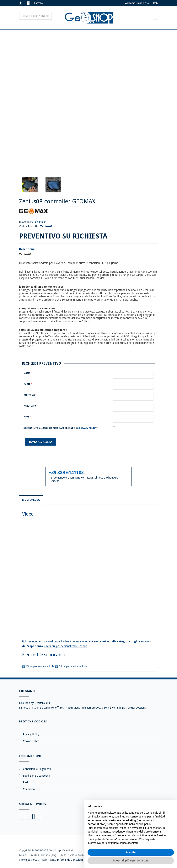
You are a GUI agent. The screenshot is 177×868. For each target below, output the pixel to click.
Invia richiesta (40, 442)
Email (28, 384)
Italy (156, 3)
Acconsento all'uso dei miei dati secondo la (61, 428)
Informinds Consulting (70, 860)
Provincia (31, 406)
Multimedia (31, 500)
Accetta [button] (131, 852)
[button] (172, 806)
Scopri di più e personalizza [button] (131, 860)
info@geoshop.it (29, 860)
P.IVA (27, 417)
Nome (28, 373)
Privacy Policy (88, 428)
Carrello (38, 3)
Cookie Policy (31, 741)
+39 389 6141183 (66, 473)
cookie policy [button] (143, 824)
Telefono (30, 395)
